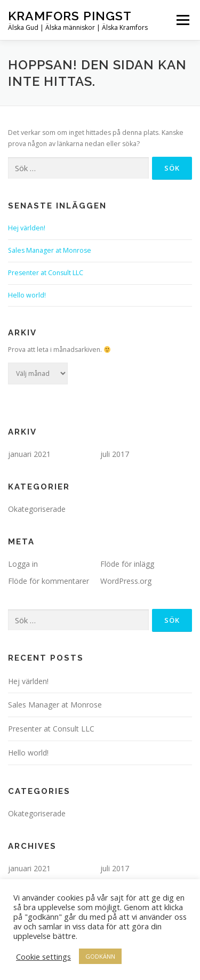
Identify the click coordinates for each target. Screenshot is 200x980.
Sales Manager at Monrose (50, 250)
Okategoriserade (37, 509)
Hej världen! (27, 228)
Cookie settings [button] (43, 957)
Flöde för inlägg (127, 564)
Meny (182, 20)
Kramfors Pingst (70, 16)
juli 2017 (115, 454)
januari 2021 (29, 454)
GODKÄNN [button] (100, 956)
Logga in (23, 564)
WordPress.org (126, 581)
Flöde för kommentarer (49, 581)
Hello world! (27, 295)
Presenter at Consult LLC (46, 273)
